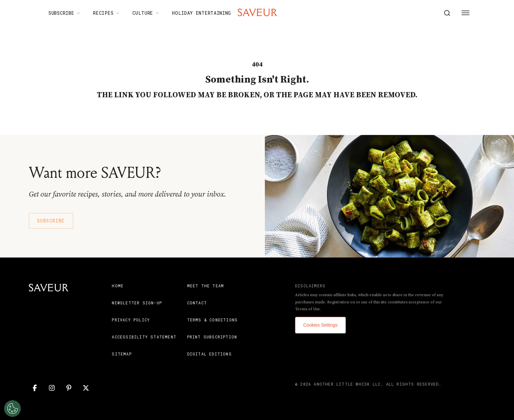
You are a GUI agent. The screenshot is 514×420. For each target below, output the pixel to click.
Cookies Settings (320, 325)
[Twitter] (86, 388)
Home (118, 286)
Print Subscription (212, 337)
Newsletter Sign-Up (137, 303)
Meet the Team (206, 286)
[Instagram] (52, 388)
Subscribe (51, 221)
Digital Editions (209, 354)
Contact (197, 303)
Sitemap (122, 354)
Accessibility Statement (144, 337)
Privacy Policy (131, 320)
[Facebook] (35, 388)
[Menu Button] (465, 13)
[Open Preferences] (10, 409)
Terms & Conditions (213, 320)
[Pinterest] (69, 388)
